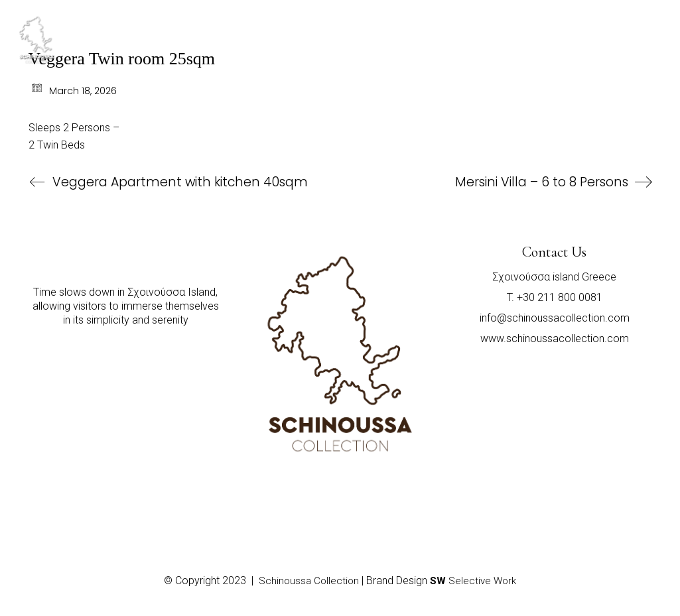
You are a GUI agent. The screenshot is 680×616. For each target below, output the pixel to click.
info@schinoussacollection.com (555, 318)
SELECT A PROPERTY (507, 23)
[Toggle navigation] (635, 28)
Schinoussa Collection (309, 581)
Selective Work (473, 581)
